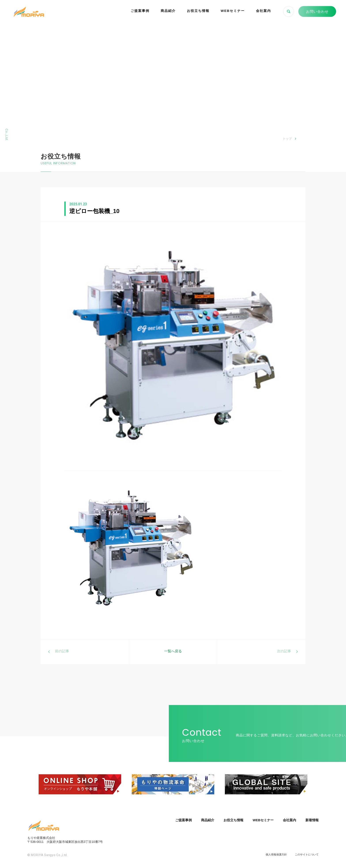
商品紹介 (168, 11)
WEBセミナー (233, 11)
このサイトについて (307, 855)
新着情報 (312, 820)
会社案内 (263, 11)
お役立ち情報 (198, 11)
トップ (287, 139)
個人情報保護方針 (276, 855)
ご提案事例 (140, 11)
